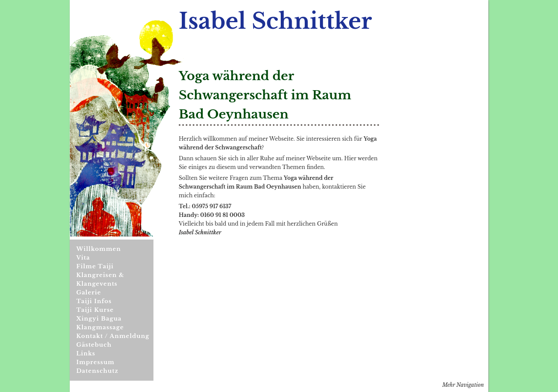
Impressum (95, 362)
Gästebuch (94, 345)
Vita (83, 258)
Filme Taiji (95, 266)
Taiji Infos (94, 301)
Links (86, 353)
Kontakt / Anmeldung (113, 336)
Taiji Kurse (95, 310)
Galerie (89, 292)
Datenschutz (97, 371)
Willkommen (99, 249)
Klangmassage (100, 327)
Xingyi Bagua (99, 319)
